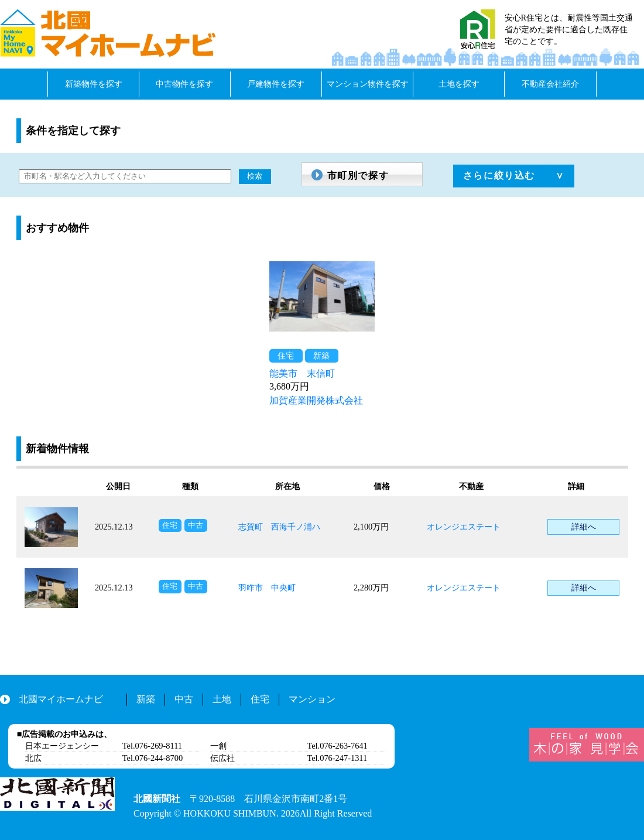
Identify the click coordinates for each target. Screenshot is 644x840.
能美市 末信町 (302, 373)
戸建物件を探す (276, 84)
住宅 (260, 699)
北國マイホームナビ (61, 699)
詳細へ (584, 527)
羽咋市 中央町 (267, 588)
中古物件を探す (184, 84)
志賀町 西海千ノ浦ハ (279, 527)
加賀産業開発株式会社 (316, 400)
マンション (312, 699)
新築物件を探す (94, 84)
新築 (146, 699)
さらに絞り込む (499, 175)
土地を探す (459, 84)
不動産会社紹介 (550, 84)
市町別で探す (358, 175)
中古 (184, 699)
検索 (255, 176)
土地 (222, 699)
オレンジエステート (464, 527)
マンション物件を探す (368, 84)
